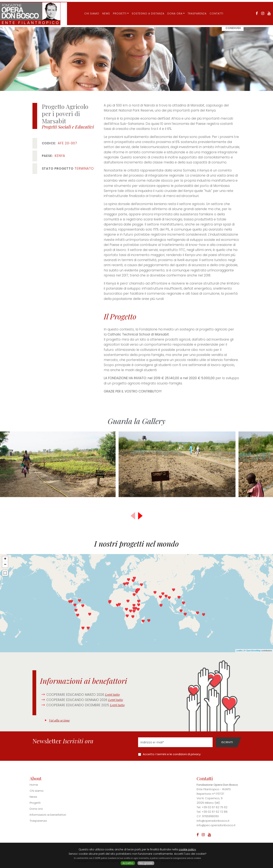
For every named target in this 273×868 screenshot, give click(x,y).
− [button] (5, 565)
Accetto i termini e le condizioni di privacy (172, 754)
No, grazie (146, 863)
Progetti (117, 10)
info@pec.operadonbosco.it (216, 825)
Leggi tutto (112, 694)
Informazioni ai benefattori (48, 815)
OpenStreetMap (253, 651)
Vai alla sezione (59, 720)
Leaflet (239, 651)
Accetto (128, 863)
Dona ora (172, 10)
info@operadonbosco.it (213, 821)
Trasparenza (194, 10)
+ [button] (5, 559)
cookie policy (187, 849)
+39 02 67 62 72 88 (215, 812)
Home (34, 785)
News (103, 10)
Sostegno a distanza (145, 10)
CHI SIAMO (89, 10)
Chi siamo (37, 791)
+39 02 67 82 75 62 (215, 807)
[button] (140, 516)
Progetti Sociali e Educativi (68, 127)
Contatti (213, 10)
